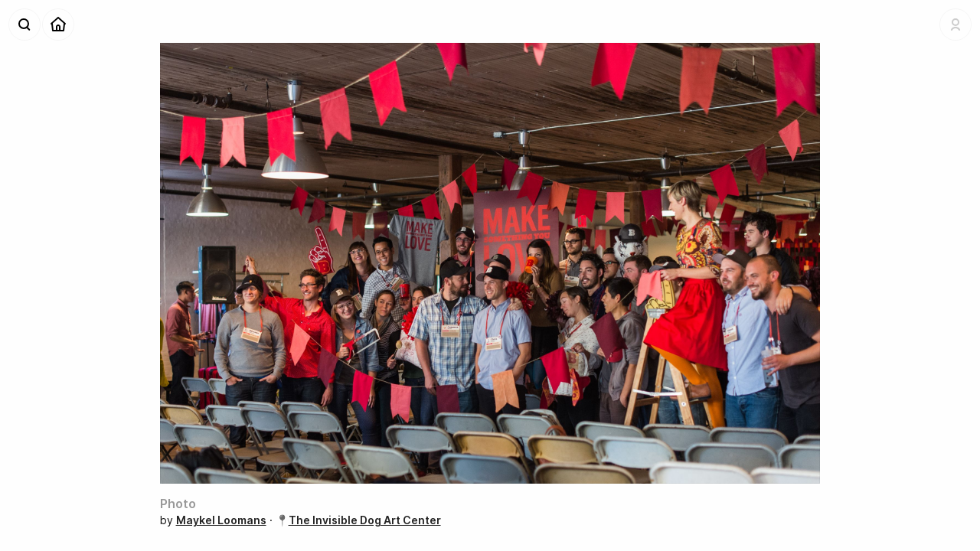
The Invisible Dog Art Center (365, 520)
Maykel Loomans (221, 520)
